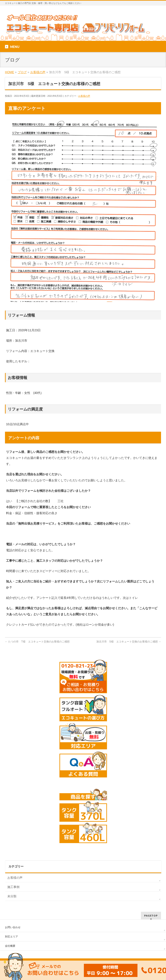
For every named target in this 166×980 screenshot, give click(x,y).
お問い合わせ (13, 927)
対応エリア (11, 937)
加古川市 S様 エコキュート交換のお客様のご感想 (129, 642)
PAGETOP (151, 916)
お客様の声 (84, 96)
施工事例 (13, 887)
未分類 (12, 896)
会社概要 (10, 946)
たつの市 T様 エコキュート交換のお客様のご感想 (37, 642)
